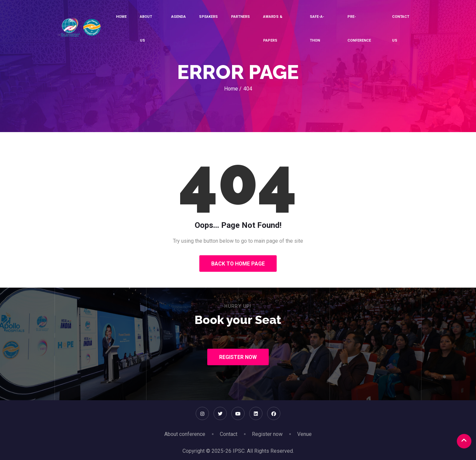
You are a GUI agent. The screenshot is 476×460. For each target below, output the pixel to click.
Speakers (208, 17)
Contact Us (401, 29)
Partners (240, 17)
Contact (229, 434)
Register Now (238, 357)
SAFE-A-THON (317, 29)
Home (121, 17)
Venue (304, 434)
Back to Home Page (238, 264)
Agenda (178, 17)
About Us (146, 29)
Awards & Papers (273, 29)
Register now (267, 434)
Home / (233, 89)
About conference (185, 434)
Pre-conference (359, 29)
